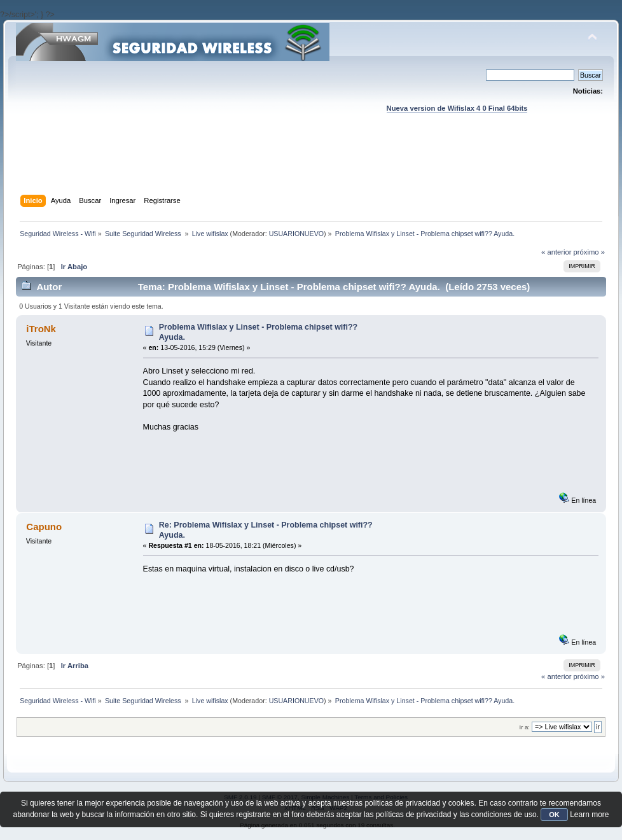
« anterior (556, 252)
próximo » (589, 252)
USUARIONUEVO (296, 234)
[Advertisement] (311, 166)
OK (554, 815)
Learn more (589, 815)
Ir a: (525, 727)
